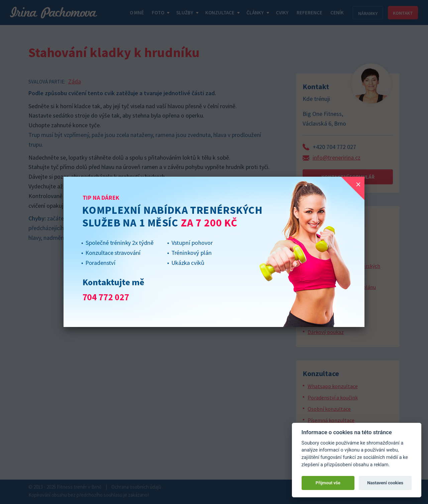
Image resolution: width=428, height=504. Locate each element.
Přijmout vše (328, 483)
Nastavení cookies (385, 483)
